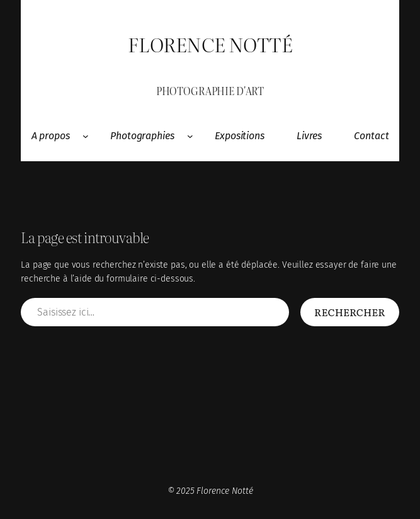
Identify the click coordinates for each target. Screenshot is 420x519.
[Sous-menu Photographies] (190, 136)
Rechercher (350, 312)
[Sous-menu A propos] (86, 136)
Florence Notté (210, 44)
